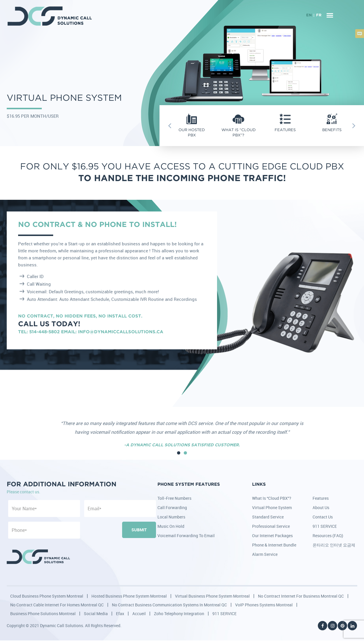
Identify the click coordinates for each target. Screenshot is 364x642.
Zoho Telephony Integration (179, 614)
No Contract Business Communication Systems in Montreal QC (169, 605)
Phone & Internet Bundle (274, 545)
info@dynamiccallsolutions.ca (121, 332)
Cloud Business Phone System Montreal (47, 596)
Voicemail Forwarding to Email (186, 536)
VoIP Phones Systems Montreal (264, 605)
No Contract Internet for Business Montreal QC (301, 596)
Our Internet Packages (272, 536)
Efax (120, 614)
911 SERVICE (325, 526)
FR (319, 15)
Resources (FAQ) (328, 536)
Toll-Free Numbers (174, 498)
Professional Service (271, 526)
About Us (321, 507)
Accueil (139, 614)
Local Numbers (171, 517)
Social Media (96, 614)
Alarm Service (265, 554)
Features (321, 498)
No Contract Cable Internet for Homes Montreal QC (57, 605)
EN (309, 15)
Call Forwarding (172, 507)
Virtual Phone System (272, 507)
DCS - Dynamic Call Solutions (50, 16)
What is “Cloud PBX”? (272, 498)
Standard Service (268, 517)
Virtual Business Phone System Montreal (212, 596)
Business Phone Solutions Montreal (43, 614)
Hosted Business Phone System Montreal (129, 596)
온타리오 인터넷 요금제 (334, 545)
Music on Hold (171, 526)
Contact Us (323, 517)
